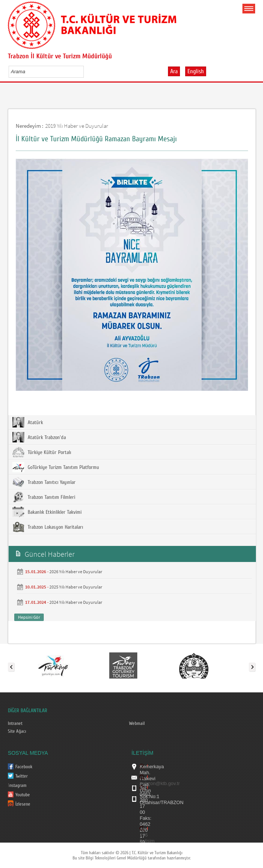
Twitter (22, 776)
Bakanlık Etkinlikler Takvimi (47, 512)
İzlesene (23, 804)
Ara (174, 71)
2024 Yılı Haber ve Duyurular (76, 602)
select (86, 71)
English (196, 71)
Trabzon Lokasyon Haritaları (48, 527)
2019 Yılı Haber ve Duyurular (77, 126)
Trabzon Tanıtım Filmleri (44, 497)
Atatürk (28, 422)
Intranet (15, 723)
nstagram (18, 785)
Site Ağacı (17, 731)
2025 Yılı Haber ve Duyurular (76, 587)
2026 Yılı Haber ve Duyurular (76, 572)
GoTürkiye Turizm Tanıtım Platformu (56, 467)
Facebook (24, 767)
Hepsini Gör (29, 617)
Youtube (23, 795)
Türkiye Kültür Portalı (42, 452)
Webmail (137, 723)
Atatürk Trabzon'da (39, 437)
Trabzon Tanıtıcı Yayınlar (44, 482)
